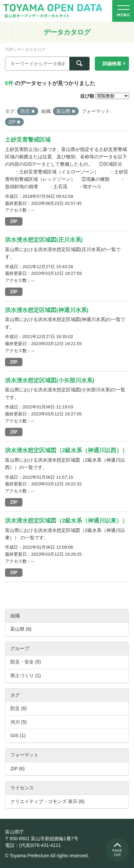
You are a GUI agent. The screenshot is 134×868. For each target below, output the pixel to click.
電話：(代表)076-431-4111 (33, 845)
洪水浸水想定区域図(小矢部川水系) (50, 380)
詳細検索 (112, 64)
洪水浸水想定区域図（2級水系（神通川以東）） (66, 521)
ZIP (14, 221)
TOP (9, 50)
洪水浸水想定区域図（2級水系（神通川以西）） (66, 450)
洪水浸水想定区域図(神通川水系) (47, 310)
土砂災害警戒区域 (28, 140)
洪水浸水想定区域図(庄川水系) (44, 240)
